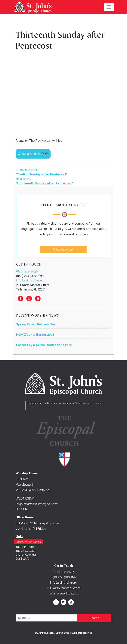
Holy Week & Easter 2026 (35, 335)
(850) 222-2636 (27, 271)
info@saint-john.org (30, 280)
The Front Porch (25, 547)
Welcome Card (64, 249)
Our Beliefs (22, 559)
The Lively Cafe (25, 551)
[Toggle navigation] (109, 7)
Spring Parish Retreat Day (36, 324)
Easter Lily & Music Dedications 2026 (44, 345)
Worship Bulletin (29, 154)
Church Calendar (26, 555)
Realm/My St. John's (28, 542)
